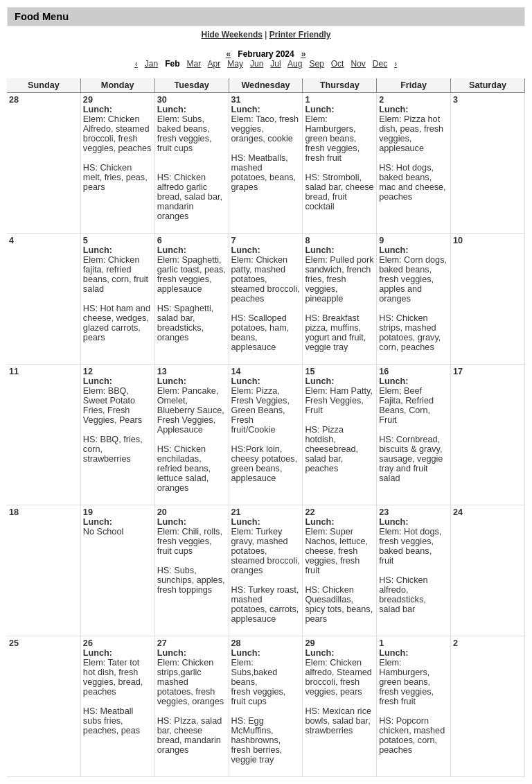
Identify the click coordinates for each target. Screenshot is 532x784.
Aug (295, 64)
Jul (275, 64)
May (235, 64)
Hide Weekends (232, 35)
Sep (316, 64)
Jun (257, 64)
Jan (151, 64)
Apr (214, 64)
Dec (380, 64)
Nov (358, 64)
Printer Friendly (300, 35)
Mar (194, 64)
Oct (338, 64)
